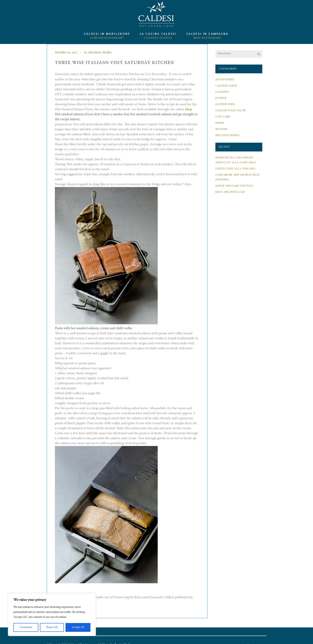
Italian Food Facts (231, 110)
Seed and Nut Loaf (230, 192)
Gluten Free (225, 104)
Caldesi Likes (226, 85)
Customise (26, 627)
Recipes (107, 52)
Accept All (78, 627)
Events (221, 98)
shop (188, 110)
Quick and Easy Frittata (234, 186)
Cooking (222, 92)
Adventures (94, 52)
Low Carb (223, 116)
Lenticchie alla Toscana (235, 168)
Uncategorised (227, 135)
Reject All (52, 627)
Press (220, 123)
